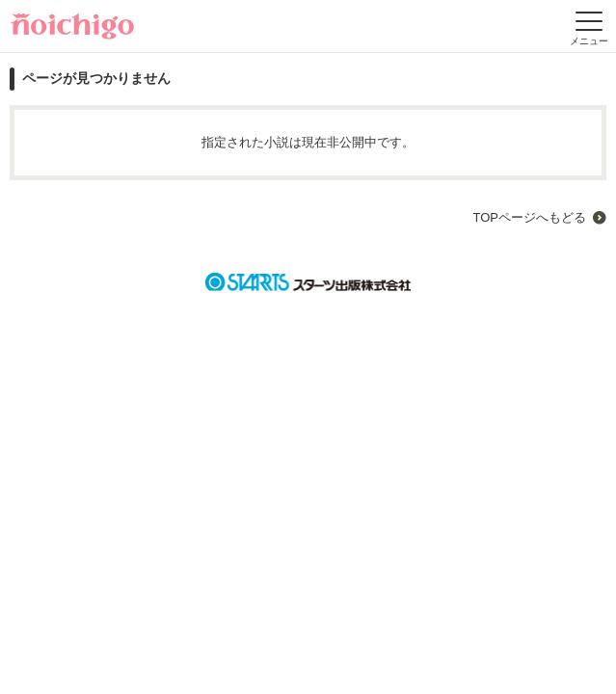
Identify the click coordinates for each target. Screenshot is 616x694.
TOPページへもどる (530, 217)
